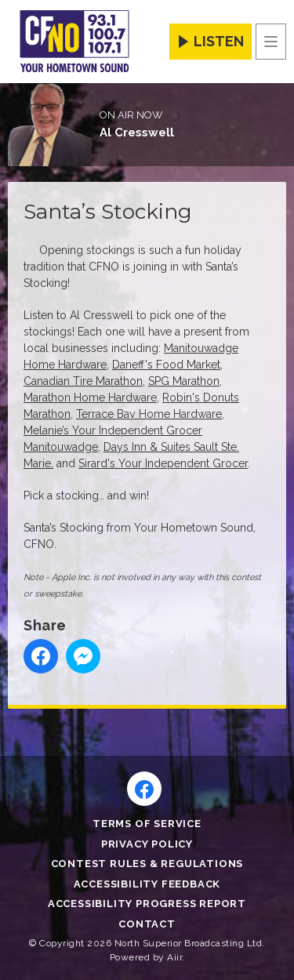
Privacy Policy (147, 844)
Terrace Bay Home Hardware (149, 414)
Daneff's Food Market (166, 365)
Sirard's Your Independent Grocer (163, 463)
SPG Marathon (184, 381)
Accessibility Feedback (147, 884)
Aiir (174, 957)
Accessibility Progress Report (147, 904)
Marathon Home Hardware (90, 397)
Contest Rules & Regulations (147, 864)
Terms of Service (147, 824)
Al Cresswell (137, 132)
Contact (147, 924)
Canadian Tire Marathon (83, 381)
